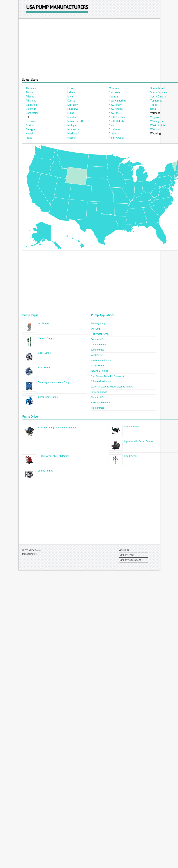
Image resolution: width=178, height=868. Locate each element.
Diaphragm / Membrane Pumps (54, 382)
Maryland (73, 117)
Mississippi (73, 134)
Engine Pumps (45, 471)
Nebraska (114, 92)
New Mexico (116, 109)
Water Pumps (98, 365)
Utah (153, 109)
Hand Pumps (131, 456)
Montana (114, 88)
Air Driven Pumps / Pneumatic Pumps (57, 427)
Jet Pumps (43, 323)
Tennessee (156, 101)
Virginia (154, 117)
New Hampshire (118, 101)
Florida (30, 125)
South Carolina (159, 92)
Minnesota (73, 129)
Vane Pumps (44, 368)
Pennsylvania (116, 138)
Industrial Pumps (99, 371)
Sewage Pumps (99, 392)
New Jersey (115, 105)
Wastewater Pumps (101, 360)
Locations (124, 550)
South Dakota (158, 97)
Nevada (113, 97)
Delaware (31, 121)
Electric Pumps (132, 427)
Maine (71, 113)
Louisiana (72, 109)
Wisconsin (156, 129)
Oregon (113, 134)
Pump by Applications (130, 560)
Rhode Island (158, 88)
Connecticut (33, 113)
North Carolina (117, 117)
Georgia (30, 129)
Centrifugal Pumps (48, 397)
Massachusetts (76, 121)
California (31, 105)
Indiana (71, 92)
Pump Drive (30, 417)
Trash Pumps (97, 408)
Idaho (29, 138)
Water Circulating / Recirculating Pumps (112, 387)
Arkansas (31, 101)
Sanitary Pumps (99, 323)
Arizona (30, 97)
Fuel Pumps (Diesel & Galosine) (107, 376)
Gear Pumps (44, 353)
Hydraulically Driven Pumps (139, 441)
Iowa (70, 97)
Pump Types (30, 315)
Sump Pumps (97, 350)
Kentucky (72, 105)
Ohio (111, 125)
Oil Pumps (96, 329)
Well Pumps (97, 355)
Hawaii (30, 134)
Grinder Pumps (98, 345)
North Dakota (117, 121)
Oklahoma (115, 129)
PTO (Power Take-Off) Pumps (54, 456)
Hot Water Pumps (100, 334)
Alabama (31, 88)
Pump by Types (126, 555)
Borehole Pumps (100, 339)
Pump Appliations (103, 315)
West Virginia (158, 125)
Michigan (72, 125)
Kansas (71, 101)
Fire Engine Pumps (100, 402)
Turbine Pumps (46, 338)
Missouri (72, 138)
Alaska (30, 92)
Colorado (31, 109)
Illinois (71, 88)
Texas (154, 105)
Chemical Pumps (100, 397)
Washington (157, 121)
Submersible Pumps (101, 381)
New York (114, 113)
